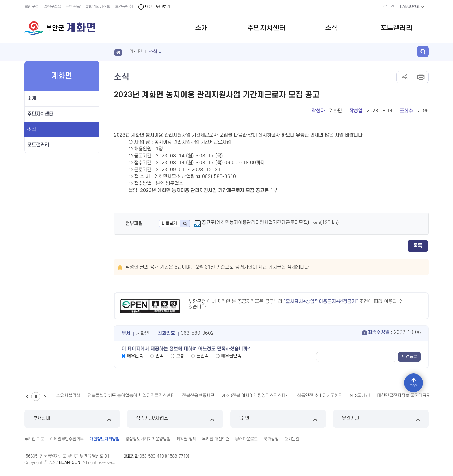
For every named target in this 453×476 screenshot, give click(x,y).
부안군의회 (124, 7)
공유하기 (405, 77)
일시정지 (36, 396)
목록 (418, 246)
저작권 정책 (186, 439)
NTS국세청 (360, 396)
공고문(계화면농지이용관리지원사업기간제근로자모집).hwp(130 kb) (270, 223)
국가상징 (271, 439)
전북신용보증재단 (198, 396)
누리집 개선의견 (216, 439)
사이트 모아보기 (154, 7)
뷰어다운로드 (246, 439)
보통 (180, 356)
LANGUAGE (413, 7)
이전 (27, 396)
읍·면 (278, 419)
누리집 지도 (34, 439)
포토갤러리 (396, 28)
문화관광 (73, 7)
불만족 (203, 356)
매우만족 (135, 356)
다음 (44, 396)
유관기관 (381, 419)
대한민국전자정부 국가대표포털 (406, 396)
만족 (159, 356)
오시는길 (292, 439)
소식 (331, 28)
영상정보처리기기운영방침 (148, 439)
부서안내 (72, 419)
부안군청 (31, 7)
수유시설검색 (68, 396)
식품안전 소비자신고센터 (320, 396)
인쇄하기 (420, 77)
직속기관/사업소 (175, 419)
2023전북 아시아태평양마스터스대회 (256, 396)
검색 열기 (423, 51)
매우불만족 (231, 356)
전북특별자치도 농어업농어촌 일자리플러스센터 (131, 396)
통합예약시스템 (98, 7)
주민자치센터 (266, 28)
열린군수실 (52, 7)
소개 (201, 28)
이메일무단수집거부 (67, 439)
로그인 (388, 7)
